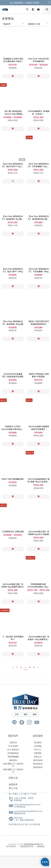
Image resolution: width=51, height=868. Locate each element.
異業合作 (38, 757)
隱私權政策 (38, 764)
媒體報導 (13, 784)
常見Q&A (38, 750)
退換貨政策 (38, 767)
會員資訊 (40, 846)
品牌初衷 (13, 742)
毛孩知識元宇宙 (27, 846)
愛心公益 (13, 788)
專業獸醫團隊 (13, 757)
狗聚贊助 (38, 753)
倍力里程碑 (13, 746)
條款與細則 (38, 760)
